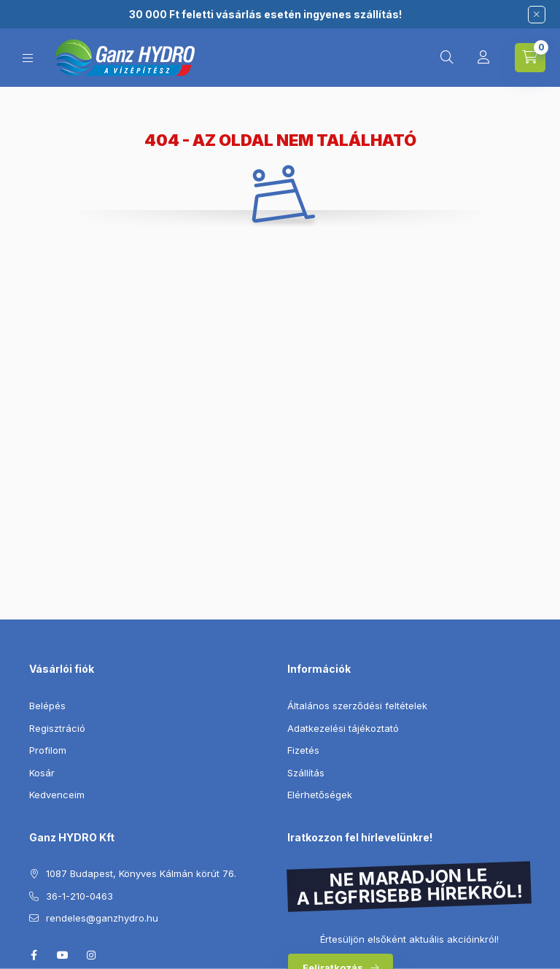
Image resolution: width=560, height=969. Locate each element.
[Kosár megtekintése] (530, 58)
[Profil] (483, 58)
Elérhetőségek (320, 795)
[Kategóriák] (28, 58)
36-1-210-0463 (79, 896)
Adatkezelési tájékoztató (343, 728)
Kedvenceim (57, 795)
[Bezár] (537, 15)
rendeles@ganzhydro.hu (102, 918)
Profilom (48, 750)
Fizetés (303, 750)
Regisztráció (57, 728)
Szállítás (306, 773)
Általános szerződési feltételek (357, 706)
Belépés (47, 706)
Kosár (42, 773)
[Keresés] (447, 58)
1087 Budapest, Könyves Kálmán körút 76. (141, 873)
